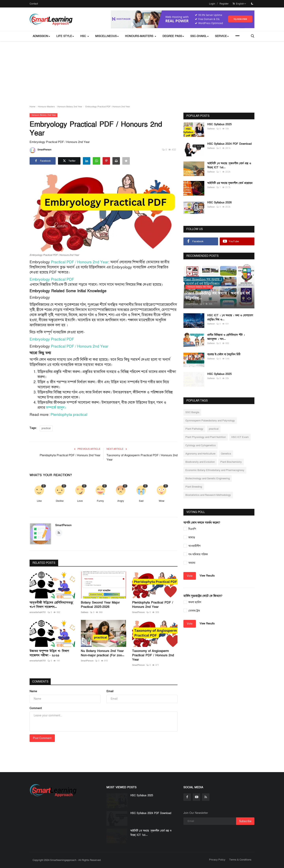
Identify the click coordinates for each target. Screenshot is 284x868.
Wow (162, 501)
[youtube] (196, 797)
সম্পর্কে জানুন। (56, 408)
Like (39, 501)
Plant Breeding (194, 487)
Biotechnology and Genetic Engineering (208, 479)
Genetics (226, 454)
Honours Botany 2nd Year (70, 107)
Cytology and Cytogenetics (201, 445)
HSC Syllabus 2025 (220, 124)
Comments (41, 682)
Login (212, 4)
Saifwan (85, 612)
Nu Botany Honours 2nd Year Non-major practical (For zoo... (103, 653)
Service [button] (222, 36)
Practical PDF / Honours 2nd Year (80, 262)
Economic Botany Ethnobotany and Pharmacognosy (215, 470)
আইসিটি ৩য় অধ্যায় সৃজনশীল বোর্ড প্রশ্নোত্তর (230, 183)
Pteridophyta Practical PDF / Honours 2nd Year (70, 455)
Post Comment (42, 738)
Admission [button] (41, 36)
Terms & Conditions (240, 860)
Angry (121, 501)
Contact (34, 4)
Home (32, 107)
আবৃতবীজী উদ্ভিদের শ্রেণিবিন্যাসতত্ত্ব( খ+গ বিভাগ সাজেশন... (51, 605)
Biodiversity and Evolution (200, 462)
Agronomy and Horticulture (200, 454)
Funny (100, 501)
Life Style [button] (65, 36)
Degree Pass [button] (173, 36)
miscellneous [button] (107, 36)
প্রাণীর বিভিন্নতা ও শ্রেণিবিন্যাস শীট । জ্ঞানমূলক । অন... (226, 337)
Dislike (60, 501)
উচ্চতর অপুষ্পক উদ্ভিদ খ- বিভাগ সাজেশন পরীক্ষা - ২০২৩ (49, 653)
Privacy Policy (217, 860)
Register (224, 4)
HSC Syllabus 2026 (220, 203)
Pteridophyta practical (69, 415)
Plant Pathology (194, 429)
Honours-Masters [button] (141, 36)
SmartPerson (41, 150)
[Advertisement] (142, 71)
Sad (141, 501)
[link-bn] (183, 19)
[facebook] (187, 797)
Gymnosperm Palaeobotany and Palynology (210, 421)
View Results (207, 576)
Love (80, 501)
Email (110, 691)
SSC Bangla (192, 412)
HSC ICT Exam (240, 437)
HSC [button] (85, 36)
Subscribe (245, 821)
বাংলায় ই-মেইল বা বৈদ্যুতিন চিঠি (224, 354)
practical (46, 428)
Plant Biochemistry (231, 462)
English (239, 4)
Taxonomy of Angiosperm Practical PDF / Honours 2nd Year (142, 457)
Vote (190, 576)
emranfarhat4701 (38, 612)
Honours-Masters (46, 107)
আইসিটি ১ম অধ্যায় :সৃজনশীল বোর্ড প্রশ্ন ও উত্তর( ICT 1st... (229, 165)
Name (33, 691)
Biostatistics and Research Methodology (208, 495)
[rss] (206, 797)
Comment (36, 708)
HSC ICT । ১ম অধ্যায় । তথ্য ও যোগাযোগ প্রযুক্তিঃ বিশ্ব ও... (230, 317)
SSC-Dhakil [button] (199, 36)
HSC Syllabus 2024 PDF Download (229, 144)
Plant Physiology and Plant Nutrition (206, 437)
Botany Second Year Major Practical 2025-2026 (100, 605)
